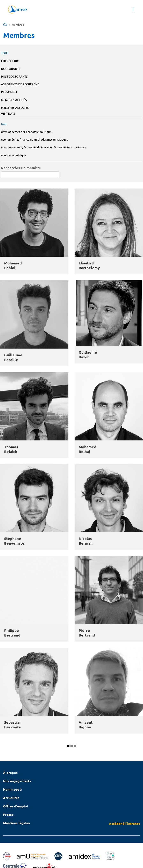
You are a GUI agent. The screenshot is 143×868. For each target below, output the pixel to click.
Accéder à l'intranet (124, 823)
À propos (10, 773)
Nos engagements (17, 781)
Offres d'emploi (16, 806)
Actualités (11, 798)
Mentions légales (16, 823)
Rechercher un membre (21, 168)
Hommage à (12, 789)
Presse (8, 814)
